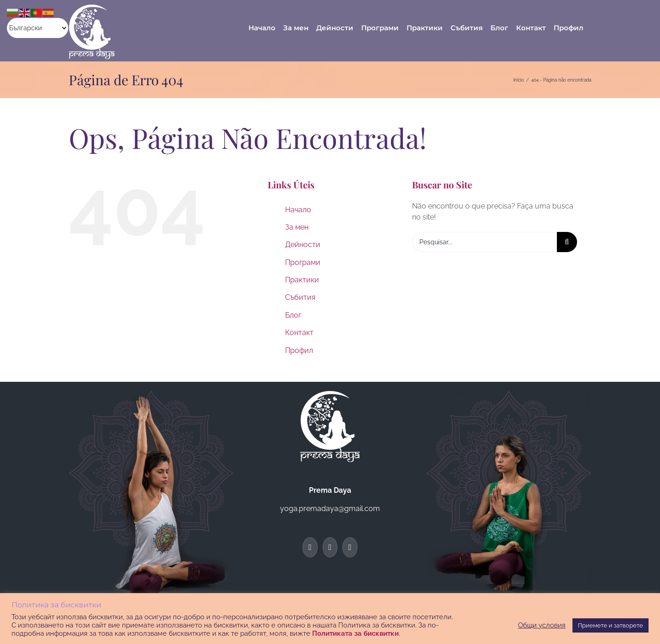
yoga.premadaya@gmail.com (330, 509)
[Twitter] (330, 547)
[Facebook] (310, 547)
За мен (297, 227)
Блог (293, 315)
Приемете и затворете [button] (610, 625)
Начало (298, 210)
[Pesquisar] (567, 242)
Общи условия (542, 625)
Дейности (303, 245)
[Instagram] (350, 547)
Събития (300, 297)
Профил (299, 350)
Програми (303, 262)
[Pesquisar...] (484, 242)
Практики (302, 280)
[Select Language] (38, 28)
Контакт (299, 333)
